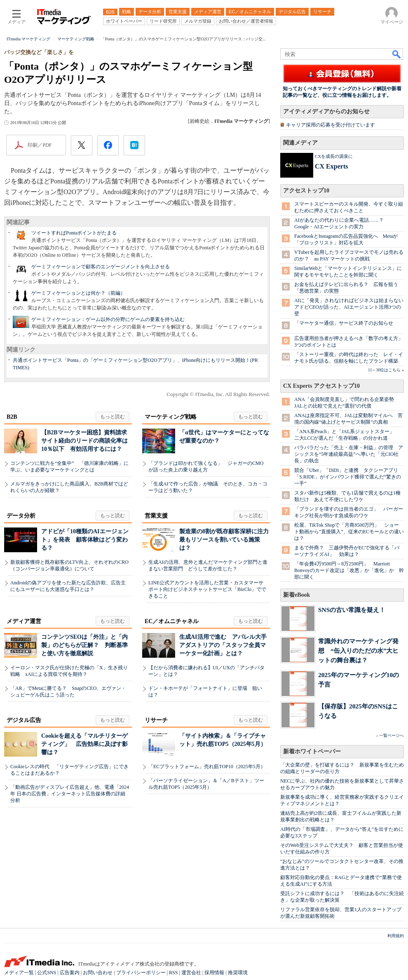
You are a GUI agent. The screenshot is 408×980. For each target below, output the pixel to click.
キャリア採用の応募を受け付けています (331, 125)
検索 (397, 54)
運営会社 (191, 973)
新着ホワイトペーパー (312, 751)
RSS (173, 973)
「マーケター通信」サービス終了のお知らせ (344, 323)
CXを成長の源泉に (334, 156)
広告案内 (70, 973)
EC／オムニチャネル (172, 621)
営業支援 (156, 516)
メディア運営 (24, 621)
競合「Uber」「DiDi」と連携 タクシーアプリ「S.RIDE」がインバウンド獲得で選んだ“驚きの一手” (348, 477)
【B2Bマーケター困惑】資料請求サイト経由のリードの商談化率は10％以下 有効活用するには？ (84, 441)
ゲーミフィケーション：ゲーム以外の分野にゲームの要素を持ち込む (108, 319)
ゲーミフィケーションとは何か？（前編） (78, 293)
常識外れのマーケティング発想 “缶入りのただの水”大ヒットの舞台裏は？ (358, 651)
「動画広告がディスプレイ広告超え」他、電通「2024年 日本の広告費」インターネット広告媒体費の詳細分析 (70, 794)
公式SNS (47, 973)
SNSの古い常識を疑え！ (352, 610)
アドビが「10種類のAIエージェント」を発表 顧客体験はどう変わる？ (85, 540)
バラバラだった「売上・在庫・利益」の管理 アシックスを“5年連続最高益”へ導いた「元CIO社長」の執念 (349, 454)
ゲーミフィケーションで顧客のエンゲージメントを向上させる (101, 267)
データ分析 (21, 516)
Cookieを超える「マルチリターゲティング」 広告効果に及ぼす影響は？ (84, 744)
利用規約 (396, 936)
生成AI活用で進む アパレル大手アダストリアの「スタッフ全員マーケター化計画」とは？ (223, 645)
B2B (12, 417)
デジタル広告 (24, 720)
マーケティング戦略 (171, 417)
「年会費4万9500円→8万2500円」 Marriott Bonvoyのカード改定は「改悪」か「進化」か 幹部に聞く (349, 570)
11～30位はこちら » (386, 370)
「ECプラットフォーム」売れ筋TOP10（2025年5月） (207, 767)
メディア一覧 (19, 973)
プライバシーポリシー (141, 973)
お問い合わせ (98, 973)
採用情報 (214, 973)
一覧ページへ (392, 735)
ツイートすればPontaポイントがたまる (74, 233)
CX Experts (331, 166)
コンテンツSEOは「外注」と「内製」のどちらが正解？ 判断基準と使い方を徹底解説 (84, 645)
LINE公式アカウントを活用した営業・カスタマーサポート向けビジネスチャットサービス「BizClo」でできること (207, 589)
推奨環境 (238, 973)
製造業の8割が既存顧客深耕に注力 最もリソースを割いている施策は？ (227, 540)
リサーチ (156, 720)
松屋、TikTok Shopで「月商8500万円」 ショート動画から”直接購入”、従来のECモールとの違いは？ (349, 532)
